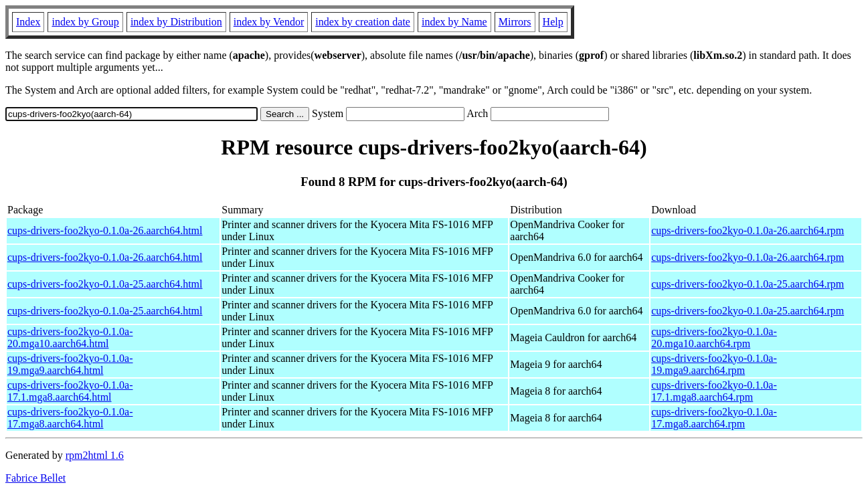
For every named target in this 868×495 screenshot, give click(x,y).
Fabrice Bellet (35, 478)
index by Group (85, 22)
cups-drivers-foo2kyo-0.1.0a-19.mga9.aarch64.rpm (714, 364)
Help (553, 22)
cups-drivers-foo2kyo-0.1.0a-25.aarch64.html (105, 284)
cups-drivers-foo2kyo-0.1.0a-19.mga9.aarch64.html (70, 364)
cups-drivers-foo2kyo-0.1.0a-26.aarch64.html (105, 230)
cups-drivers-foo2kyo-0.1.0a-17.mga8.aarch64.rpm (714, 418)
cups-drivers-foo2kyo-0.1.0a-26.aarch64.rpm (748, 230)
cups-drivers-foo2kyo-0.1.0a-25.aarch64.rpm (748, 284)
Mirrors (515, 22)
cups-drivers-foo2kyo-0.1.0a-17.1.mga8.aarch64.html (70, 391)
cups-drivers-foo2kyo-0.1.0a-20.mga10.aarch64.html (70, 337)
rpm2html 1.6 (95, 455)
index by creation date (363, 22)
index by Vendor (269, 22)
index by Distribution (176, 22)
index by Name (454, 22)
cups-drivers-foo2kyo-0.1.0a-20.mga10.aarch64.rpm (714, 337)
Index (28, 22)
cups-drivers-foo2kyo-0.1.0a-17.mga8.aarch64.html (70, 418)
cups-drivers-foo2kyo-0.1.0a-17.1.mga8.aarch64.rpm (714, 391)
